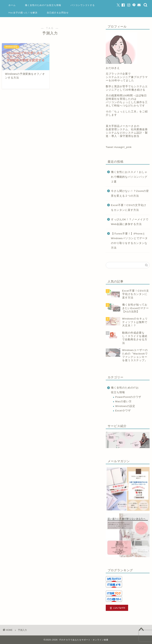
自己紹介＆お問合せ (58, 13)
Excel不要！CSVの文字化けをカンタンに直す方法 (129, 208)
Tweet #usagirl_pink (119, 147)
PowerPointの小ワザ (128, 397)
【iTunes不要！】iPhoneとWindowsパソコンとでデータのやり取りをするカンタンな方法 (129, 241)
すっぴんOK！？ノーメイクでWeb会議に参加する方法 (130, 222)
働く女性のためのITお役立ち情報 (43, 5)
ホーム (12, 5)
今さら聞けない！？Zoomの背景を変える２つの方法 (130, 193)
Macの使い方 (124, 401)
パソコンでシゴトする (83, 5)
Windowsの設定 (125, 406)
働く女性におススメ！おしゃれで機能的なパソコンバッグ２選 (129, 177)
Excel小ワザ (123, 411)
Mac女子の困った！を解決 (23, 13)
